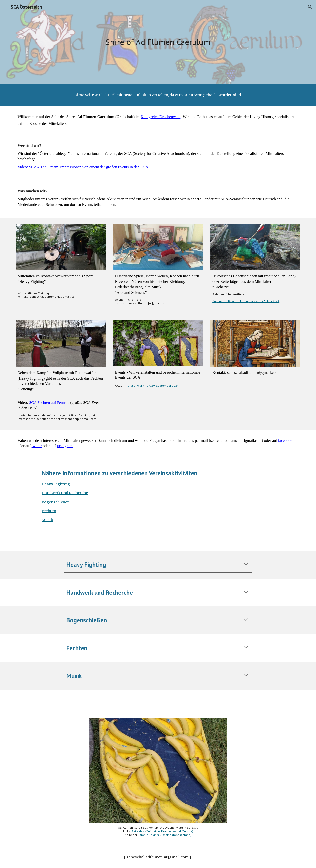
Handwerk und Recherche (65, 493)
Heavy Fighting (56, 484)
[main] (158, 42)
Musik (47, 520)
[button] (310, 7)
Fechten (49, 511)
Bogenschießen (56, 502)
